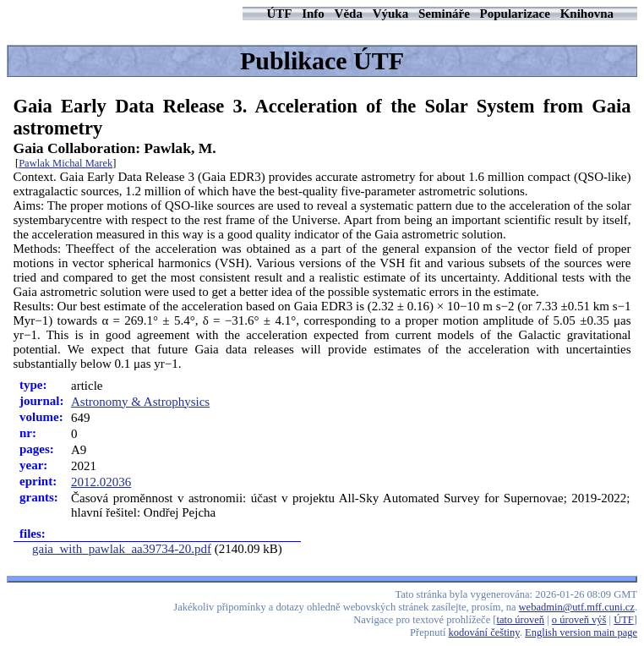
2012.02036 (101, 482)
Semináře (444, 14)
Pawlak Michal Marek (65, 163)
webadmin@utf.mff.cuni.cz (577, 607)
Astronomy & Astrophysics (140, 402)
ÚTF (279, 14)
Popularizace (515, 14)
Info (313, 14)
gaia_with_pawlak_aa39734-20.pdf (122, 549)
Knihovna (587, 14)
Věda (349, 14)
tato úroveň (521, 620)
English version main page (581, 632)
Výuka (391, 14)
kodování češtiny (484, 632)
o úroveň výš (579, 620)
